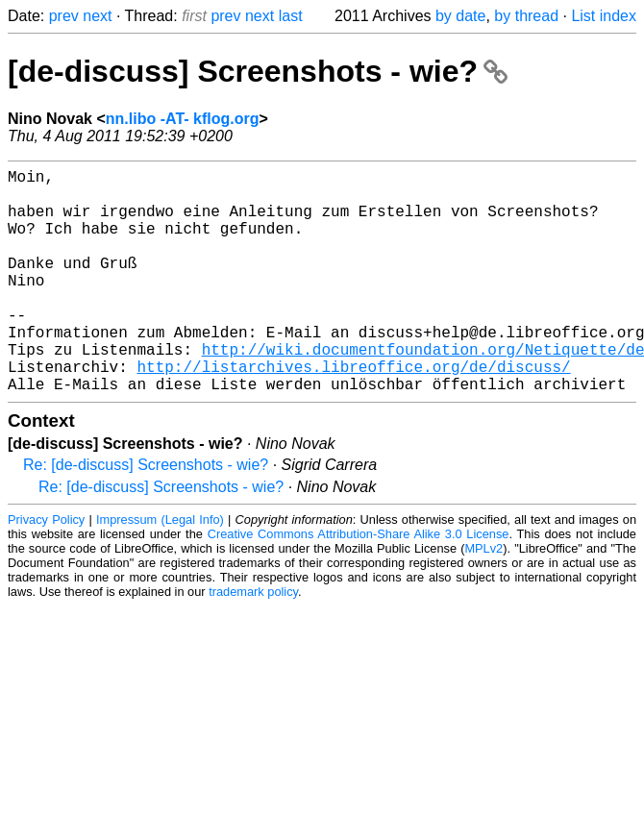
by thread (526, 16)
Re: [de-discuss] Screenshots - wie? (146, 515)
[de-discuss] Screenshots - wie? (258, 71)
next (97, 16)
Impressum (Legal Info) (160, 569)
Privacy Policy (46, 569)
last (291, 16)
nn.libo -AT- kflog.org (183, 119)
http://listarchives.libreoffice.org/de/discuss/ (353, 412)
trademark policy (253, 642)
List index (604, 16)
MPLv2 (483, 598)
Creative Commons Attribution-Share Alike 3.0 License (359, 584)
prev (64, 16)
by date (460, 16)
